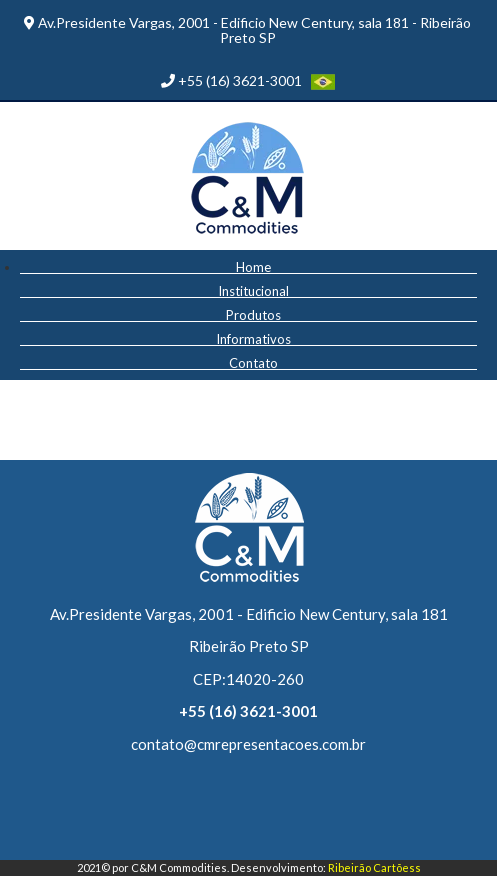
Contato (253, 362)
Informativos (253, 338)
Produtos (253, 314)
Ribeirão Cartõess (374, 867)
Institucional (253, 290)
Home (253, 266)
